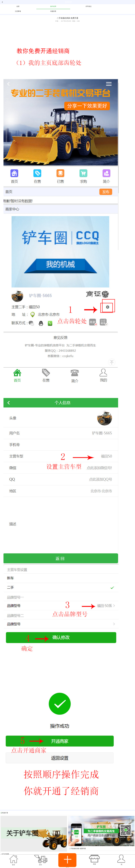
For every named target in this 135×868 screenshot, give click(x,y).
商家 (95, 864)
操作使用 (53, 6)
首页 (13, 865)
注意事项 (18, 11)
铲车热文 (89, 6)
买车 (40, 865)
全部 (18, 6)
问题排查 (53, 11)
